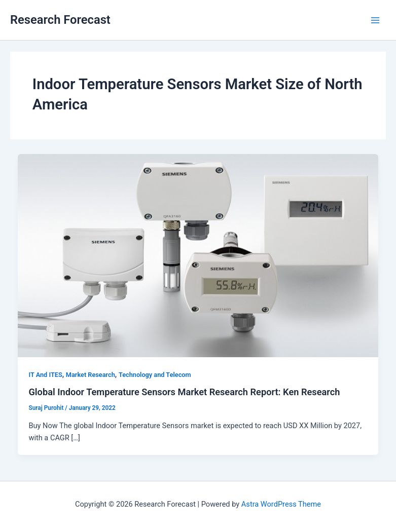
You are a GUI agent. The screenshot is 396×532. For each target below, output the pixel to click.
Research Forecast (60, 20)
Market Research (91, 375)
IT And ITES (45, 375)
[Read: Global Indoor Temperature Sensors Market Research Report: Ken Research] (198, 255)
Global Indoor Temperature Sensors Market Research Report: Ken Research (184, 392)
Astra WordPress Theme (281, 504)
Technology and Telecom (155, 375)
